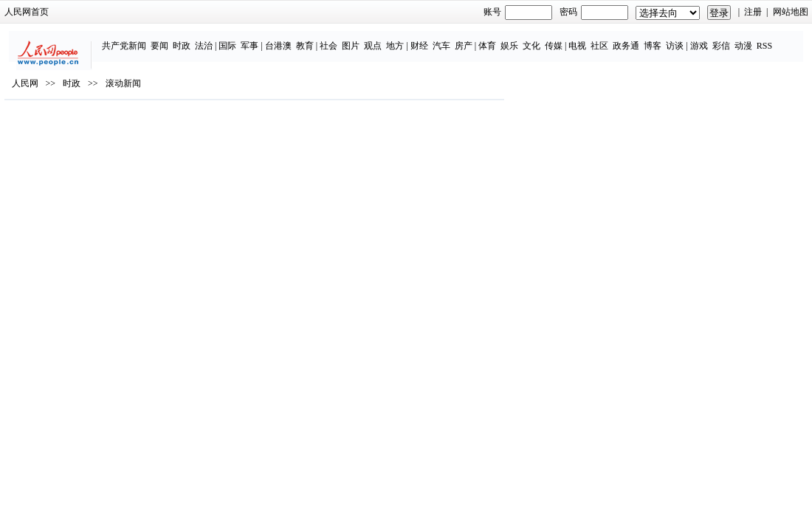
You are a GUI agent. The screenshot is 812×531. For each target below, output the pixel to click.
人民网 (72, 126)
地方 (364, 38)
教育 (274, 38)
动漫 (712, 38)
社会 (297, 38)
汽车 (410, 38)
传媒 (523, 38)
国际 (196, 38)
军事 (219, 38)
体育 (456, 38)
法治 (173, 38)
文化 (500, 38)
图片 (320, 38)
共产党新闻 (93, 38)
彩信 (690, 38)
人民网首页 (74, 12)
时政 (151, 38)
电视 (546, 38)
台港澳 (247, 38)
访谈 (644, 38)
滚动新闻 (171, 126)
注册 (706, 12)
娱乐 (478, 38)
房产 (433, 38)
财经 (388, 38)
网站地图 (743, 12)
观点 (342, 38)
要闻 (128, 38)
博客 (622, 38)
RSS (733, 38)
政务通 (595, 38)
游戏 (668, 38)
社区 (568, 38)
